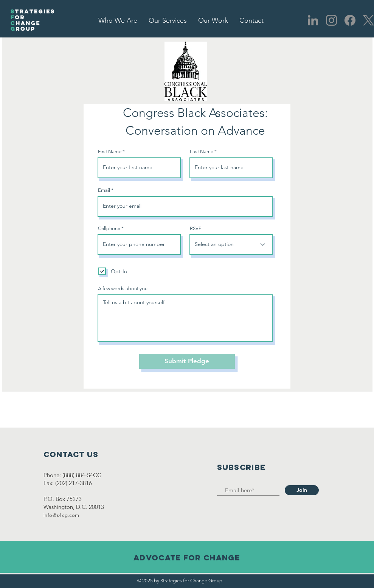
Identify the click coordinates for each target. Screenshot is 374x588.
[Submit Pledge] (187, 361)
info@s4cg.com (61, 515)
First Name (110, 152)
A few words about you (123, 289)
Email (104, 190)
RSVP (196, 228)
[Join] (302, 490)
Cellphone (109, 228)
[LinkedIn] (313, 20)
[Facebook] (350, 20)
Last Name (202, 152)
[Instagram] (331, 20)
